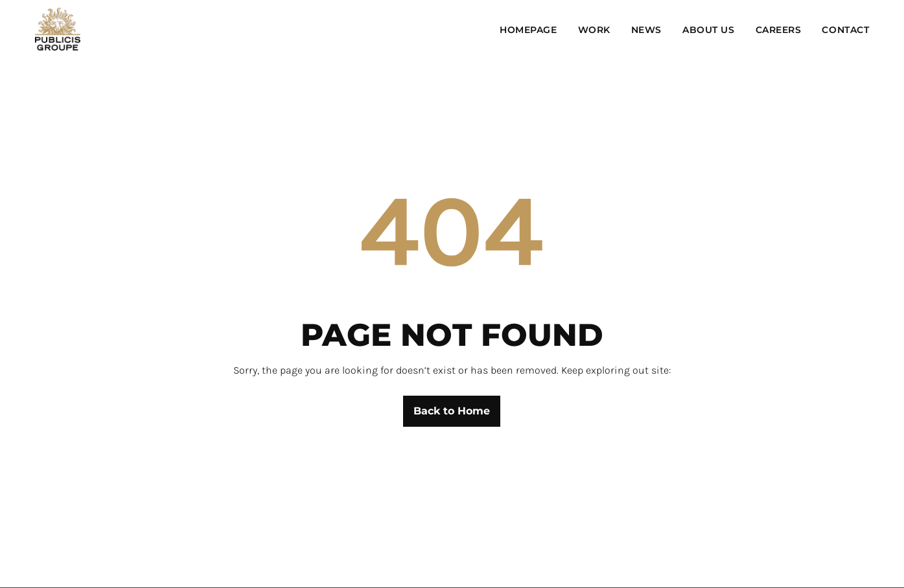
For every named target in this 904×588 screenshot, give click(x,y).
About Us (708, 30)
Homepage (528, 30)
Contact (845, 30)
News (646, 30)
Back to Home (452, 411)
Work (594, 30)
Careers (779, 30)
